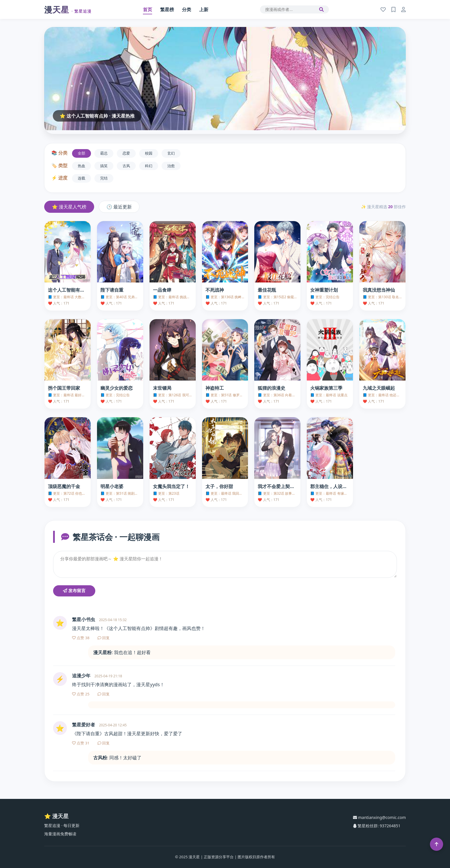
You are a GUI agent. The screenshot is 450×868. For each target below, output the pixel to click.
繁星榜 (167, 9)
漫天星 (68, 9)
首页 (148, 9)
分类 (187, 9)
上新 (204, 9)
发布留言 (74, 591)
